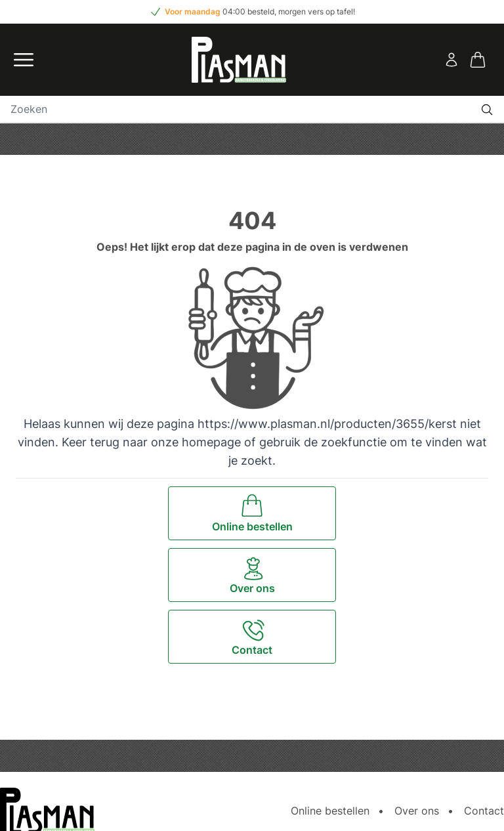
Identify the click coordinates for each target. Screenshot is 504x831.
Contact (484, 811)
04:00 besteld (248, 11)
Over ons (417, 811)
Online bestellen (330, 811)
